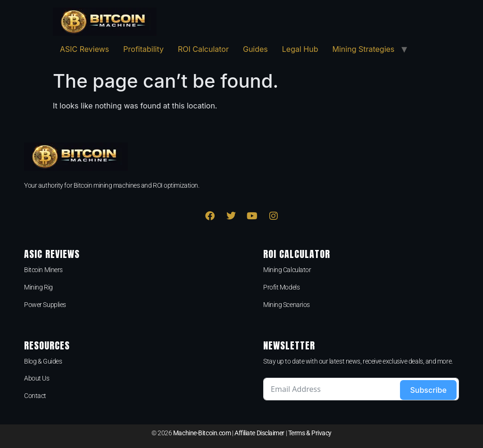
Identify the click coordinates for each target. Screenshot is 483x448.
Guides (255, 49)
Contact (35, 396)
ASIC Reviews (84, 49)
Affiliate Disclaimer (259, 433)
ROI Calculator (203, 49)
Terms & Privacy (310, 433)
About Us (37, 378)
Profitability (143, 49)
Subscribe (428, 390)
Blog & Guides (43, 361)
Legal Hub (300, 49)
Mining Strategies (364, 49)
